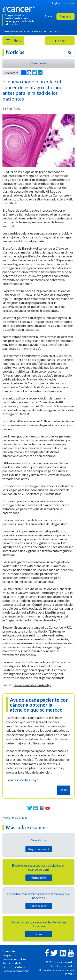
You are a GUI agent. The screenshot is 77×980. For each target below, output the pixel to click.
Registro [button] (66, 16)
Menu (13, 41)
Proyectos (9, 955)
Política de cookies (14, 959)
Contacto (9, 951)
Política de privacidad (16, 971)
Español (70, 3)
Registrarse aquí (39, 849)
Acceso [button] (49, 16)
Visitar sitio (38, 878)
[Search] (70, 53)
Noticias (15, 52)
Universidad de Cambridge (32, 685)
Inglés (56, 3)
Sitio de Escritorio (14, 967)
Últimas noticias (39, 63)
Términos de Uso (13, 963)
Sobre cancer (39, 906)
